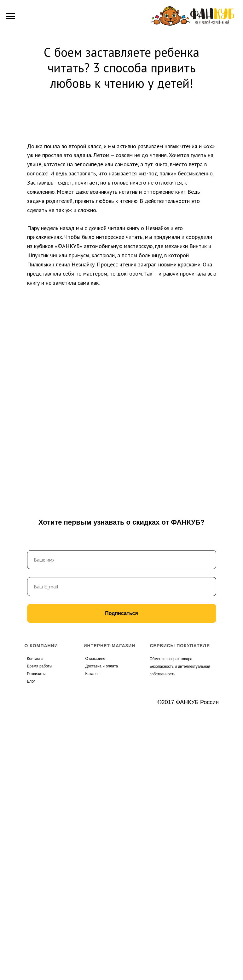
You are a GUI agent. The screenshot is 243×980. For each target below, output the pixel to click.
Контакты (35, 659)
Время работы (40, 666)
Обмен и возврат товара (171, 659)
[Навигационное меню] (11, 16)
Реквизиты (36, 674)
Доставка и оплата (102, 666)
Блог (31, 681)
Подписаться (121, 613)
